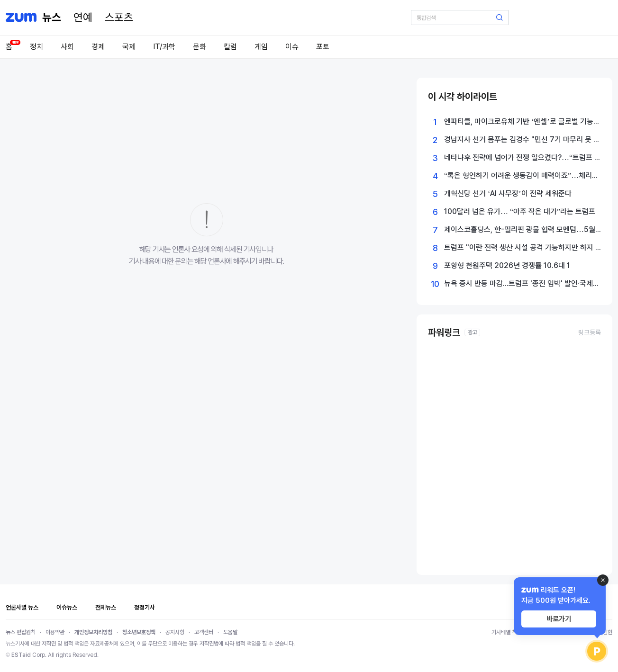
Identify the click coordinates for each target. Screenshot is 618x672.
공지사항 (175, 632)
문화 (200, 47)
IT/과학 (164, 47)
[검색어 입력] (460, 18)
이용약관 (55, 632)
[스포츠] (119, 18)
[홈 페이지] (52, 18)
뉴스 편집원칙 (21, 632)
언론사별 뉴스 (22, 607)
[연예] (83, 18)
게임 (261, 47)
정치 (36, 47)
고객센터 (204, 632)
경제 (98, 47)
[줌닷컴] (21, 18)
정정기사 (145, 607)
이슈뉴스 (67, 607)
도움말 (230, 632)
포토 (323, 47)
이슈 (292, 47)
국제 (129, 47)
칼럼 (230, 47)
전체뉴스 (106, 607)
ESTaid (21, 655)
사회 (67, 47)
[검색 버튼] (500, 18)
